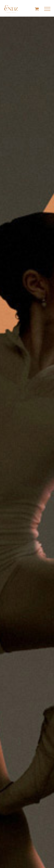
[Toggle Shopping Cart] (37, 9)
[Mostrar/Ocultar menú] (47, 9)
